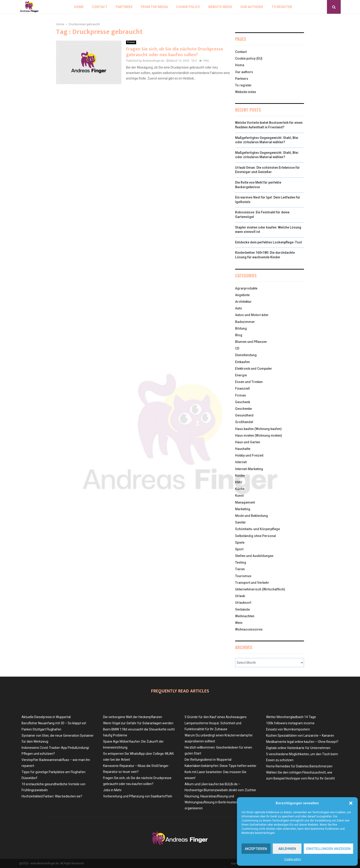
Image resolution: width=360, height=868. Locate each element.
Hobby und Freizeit (249, 455)
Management (245, 502)
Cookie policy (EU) (249, 58)
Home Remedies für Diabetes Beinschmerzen (299, 766)
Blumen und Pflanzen (251, 342)
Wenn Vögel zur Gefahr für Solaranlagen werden (138, 723)
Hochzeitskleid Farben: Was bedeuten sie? (52, 796)
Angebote (242, 295)
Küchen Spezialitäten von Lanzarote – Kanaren (300, 736)
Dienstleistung (246, 355)
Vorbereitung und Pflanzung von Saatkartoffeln (138, 796)
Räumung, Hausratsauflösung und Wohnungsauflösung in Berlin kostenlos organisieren (213, 802)
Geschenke (243, 409)
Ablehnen (287, 849)
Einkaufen (242, 362)
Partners (124, 7)
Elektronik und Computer (254, 369)
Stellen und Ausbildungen (254, 556)
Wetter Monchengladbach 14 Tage (291, 717)
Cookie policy (293, 859)
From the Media (154, 7)
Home (79, 7)
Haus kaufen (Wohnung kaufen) (258, 429)
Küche (240, 489)
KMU (239, 482)
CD (237, 348)
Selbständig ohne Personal (256, 536)
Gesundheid (244, 415)
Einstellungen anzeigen (328, 849)
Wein (239, 623)
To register (282, 7)
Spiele (240, 543)
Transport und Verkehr (252, 583)
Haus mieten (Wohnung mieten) (259, 435)
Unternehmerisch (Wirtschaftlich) (260, 589)
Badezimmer (245, 322)
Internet (241, 462)
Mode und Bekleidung (252, 516)
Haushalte (243, 449)
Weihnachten (245, 616)
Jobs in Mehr (112, 790)
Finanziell (242, 389)
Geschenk (243, 402)
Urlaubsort (243, 603)
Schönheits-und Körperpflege (257, 529)
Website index (220, 7)
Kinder (240, 476)
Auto (239, 308)
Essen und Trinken (249, 382)
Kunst (239, 496)
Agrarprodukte (246, 288)
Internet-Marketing (249, 469)
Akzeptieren (256, 849)
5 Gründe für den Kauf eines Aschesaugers (216, 717)
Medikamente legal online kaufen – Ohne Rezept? (302, 742)
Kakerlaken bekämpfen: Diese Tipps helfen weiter (221, 766)
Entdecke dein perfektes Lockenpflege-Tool (269, 242)
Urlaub (240, 596)
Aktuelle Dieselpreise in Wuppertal (46, 717)
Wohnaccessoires (249, 629)
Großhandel (244, 422)
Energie (241, 375)
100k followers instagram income (290, 723)
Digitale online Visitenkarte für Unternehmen (298, 748)
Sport (239, 549)
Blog (239, 335)
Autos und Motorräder (252, 315)
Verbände (242, 609)
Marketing (243, 509)
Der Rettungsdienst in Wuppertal (208, 760)
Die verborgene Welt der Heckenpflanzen (133, 717)
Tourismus (243, 576)
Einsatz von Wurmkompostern (288, 729)
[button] (351, 803)
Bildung (241, 328)
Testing (241, 562)
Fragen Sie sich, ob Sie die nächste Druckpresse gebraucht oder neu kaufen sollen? (175, 52)
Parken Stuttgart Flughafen (41, 729)
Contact (100, 7)
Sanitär (240, 522)
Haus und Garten (248, 442)
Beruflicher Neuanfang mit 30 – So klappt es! (54, 723)
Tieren (240, 569)
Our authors (252, 7)
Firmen (131, 42)
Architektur (243, 302)
